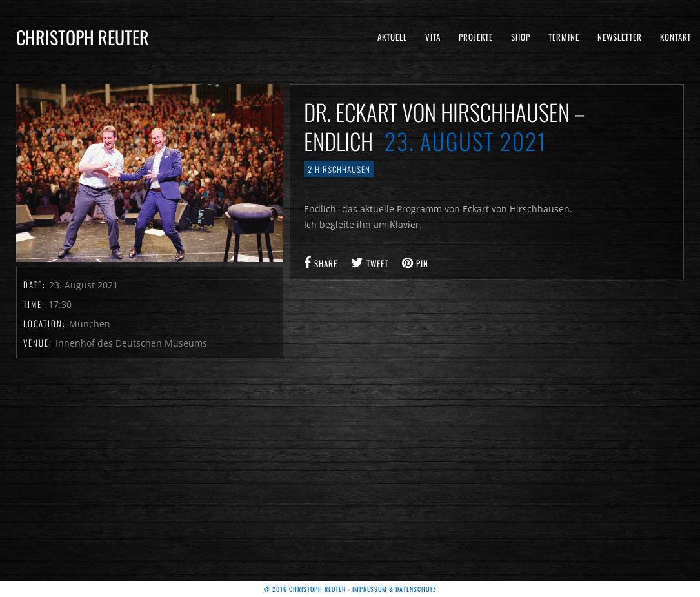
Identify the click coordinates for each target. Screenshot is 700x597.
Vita (433, 37)
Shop (521, 37)
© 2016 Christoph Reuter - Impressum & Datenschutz (350, 589)
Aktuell (392, 37)
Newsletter (620, 37)
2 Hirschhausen (339, 169)
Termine (564, 37)
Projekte (476, 37)
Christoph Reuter (83, 37)
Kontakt (675, 37)
